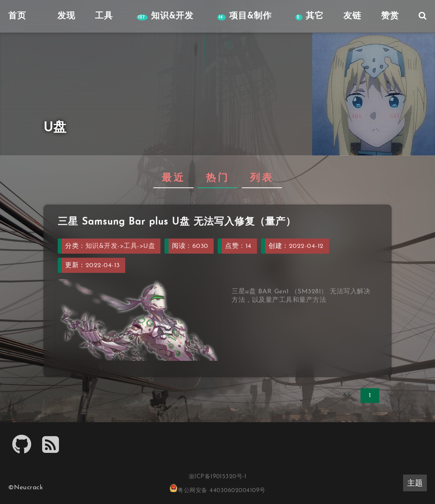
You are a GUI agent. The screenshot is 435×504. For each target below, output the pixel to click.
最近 (174, 178)
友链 (352, 16)
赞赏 (390, 16)
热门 (218, 178)
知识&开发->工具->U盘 (120, 246)
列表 (262, 178)
